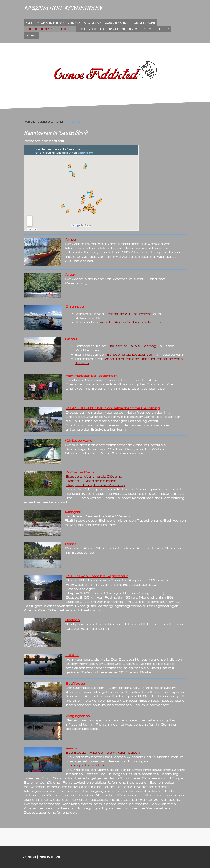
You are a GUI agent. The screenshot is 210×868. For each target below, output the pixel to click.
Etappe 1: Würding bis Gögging (94, 476)
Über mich (74, 23)
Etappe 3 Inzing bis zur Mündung (95, 485)
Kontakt (31, 35)
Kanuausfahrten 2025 (124, 29)
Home (29, 23)
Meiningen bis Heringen (87, 765)
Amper (71, 239)
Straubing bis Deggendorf (130, 354)
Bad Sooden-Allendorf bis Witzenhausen (103, 752)
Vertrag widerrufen (50, 857)
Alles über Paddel (144, 23)
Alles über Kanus (116, 23)
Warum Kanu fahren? (50, 23)
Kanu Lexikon (93, 23)
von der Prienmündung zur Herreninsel (134, 322)
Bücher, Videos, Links (92, 29)
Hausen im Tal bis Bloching (133, 346)
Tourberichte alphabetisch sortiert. (50, 29)
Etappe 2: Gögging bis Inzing (91, 481)
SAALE (72, 655)
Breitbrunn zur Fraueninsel (128, 314)
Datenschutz (29, 857)
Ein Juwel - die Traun (156, 29)
